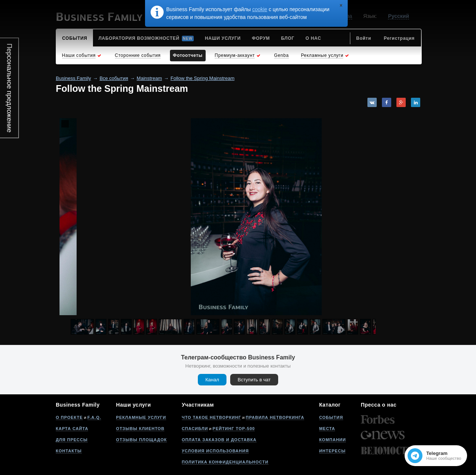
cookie (260, 9)
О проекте (69, 417)
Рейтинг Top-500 (234, 429)
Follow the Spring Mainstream (203, 78)
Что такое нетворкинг (212, 417)
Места (327, 429)
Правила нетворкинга (275, 417)
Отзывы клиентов (140, 429)
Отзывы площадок (141, 440)
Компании (332, 440)
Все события (114, 78)
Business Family (73, 78)
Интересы (332, 451)
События (331, 417)
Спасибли (195, 429)
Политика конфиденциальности (225, 462)
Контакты (69, 451)
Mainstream (149, 78)
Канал (212, 380)
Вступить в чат (254, 380)
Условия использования (215, 451)
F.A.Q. (94, 417)
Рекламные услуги (141, 417)
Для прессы (72, 440)
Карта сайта (72, 429)
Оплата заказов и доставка (219, 440)
